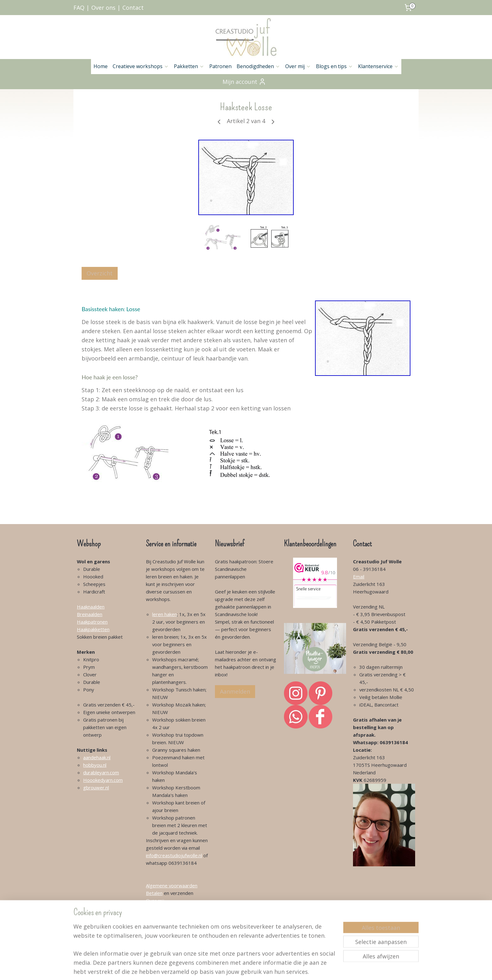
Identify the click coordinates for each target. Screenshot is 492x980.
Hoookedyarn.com (103, 780)
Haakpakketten (93, 629)
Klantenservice (378, 66)
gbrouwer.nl (96, 788)
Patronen (220, 66)
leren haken (165, 614)
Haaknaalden (91, 607)
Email (359, 577)
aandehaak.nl (97, 757)
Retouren (156, 931)
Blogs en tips (334, 66)
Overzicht (100, 273)
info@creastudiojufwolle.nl (174, 855)
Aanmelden (235, 691)
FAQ (79, 8)
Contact (133, 8)
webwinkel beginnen (265, 969)
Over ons (103, 8)
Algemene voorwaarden (172, 885)
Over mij (298, 66)
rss (241, 969)
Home (101, 66)
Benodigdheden (258, 66)
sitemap (228, 969)
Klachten (155, 923)
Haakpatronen (92, 622)
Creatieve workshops (141, 66)
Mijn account (244, 82)
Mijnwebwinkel (320, 969)
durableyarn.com (101, 772)
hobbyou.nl (95, 765)
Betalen (154, 893)
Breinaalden (90, 614)
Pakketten (189, 66)
